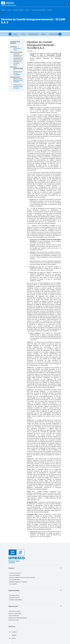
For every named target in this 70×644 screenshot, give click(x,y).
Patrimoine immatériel (18, 10)
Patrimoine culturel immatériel (9, 5)
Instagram (12, 635)
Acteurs (27, 10)
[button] (2, 13)
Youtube (12, 638)
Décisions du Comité (14, 620)
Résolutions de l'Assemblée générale (18, 618)
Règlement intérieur (34, 34)
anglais (15, 72)
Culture (9, 10)
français (20, 72)
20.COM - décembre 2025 (55, 34)
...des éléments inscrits (14, 595)
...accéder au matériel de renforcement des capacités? (22, 577)
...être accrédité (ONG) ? (14, 580)
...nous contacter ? (13, 584)
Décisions (15, 34)
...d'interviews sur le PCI (14, 598)
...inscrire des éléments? (14, 575)
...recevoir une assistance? (15, 573)
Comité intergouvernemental (38, 10)
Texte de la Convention (14, 611)
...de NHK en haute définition (15, 600)
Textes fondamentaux (14, 616)
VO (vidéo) (16, 82)
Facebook (13, 632)
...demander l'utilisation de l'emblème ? (18, 582)
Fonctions (23, 34)
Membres (44, 34)
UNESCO (3, 10)
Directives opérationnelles (15, 613)
